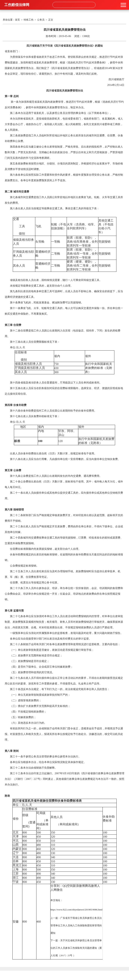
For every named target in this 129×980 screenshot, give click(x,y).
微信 (60, 890)
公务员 (41, 20)
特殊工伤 (29, 20)
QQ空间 (68, 886)
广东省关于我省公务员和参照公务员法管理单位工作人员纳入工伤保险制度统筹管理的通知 (76, 926)
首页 (17, 20)
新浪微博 (79, 886)
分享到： (57, 886)
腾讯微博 (91, 886)
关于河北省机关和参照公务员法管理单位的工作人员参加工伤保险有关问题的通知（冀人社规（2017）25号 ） (76, 948)
